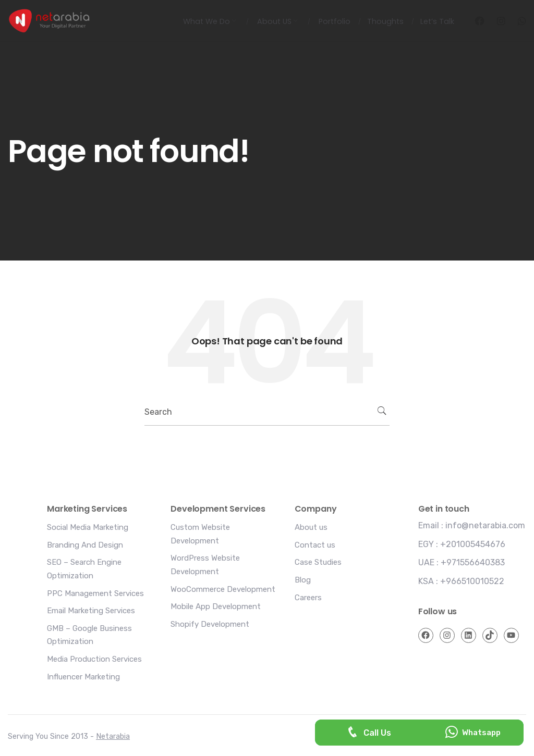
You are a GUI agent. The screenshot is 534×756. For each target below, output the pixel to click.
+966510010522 (472, 581)
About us (311, 527)
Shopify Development (210, 624)
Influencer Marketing (83, 677)
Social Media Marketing (88, 527)
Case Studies (318, 562)
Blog (303, 580)
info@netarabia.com (485, 525)
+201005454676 (473, 544)
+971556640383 (473, 562)
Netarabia (113, 736)
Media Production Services (94, 659)
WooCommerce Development (223, 589)
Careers (308, 598)
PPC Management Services (95, 593)
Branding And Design (85, 545)
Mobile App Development (216, 606)
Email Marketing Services (91, 611)
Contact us (315, 545)
